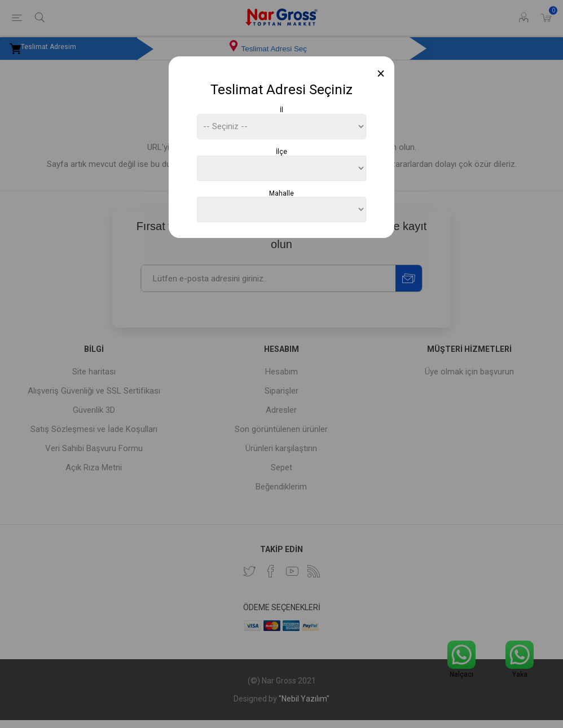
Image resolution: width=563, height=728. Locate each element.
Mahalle (281, 193)
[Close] (381, 74)
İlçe (281, 152)
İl (281, 110)
